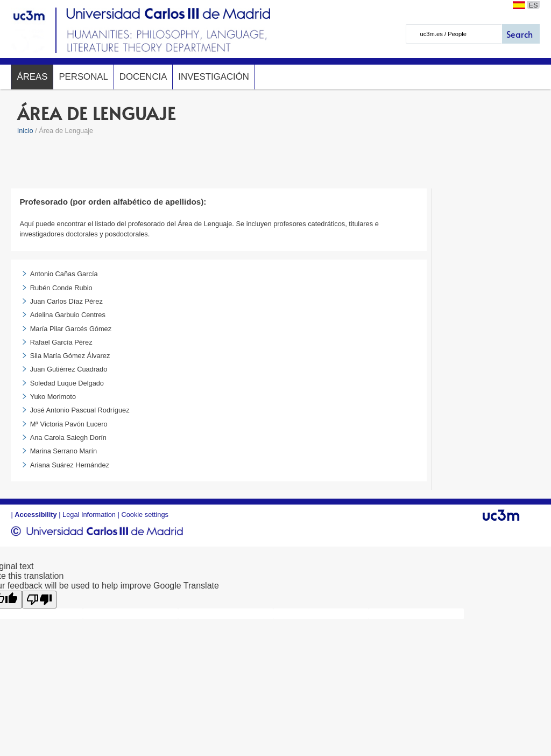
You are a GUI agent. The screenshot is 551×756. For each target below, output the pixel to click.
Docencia (143, 77)
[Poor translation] (39, 600)
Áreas (32, 77)
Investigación (213, 77)
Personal (83, 77)
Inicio (25, 131)
